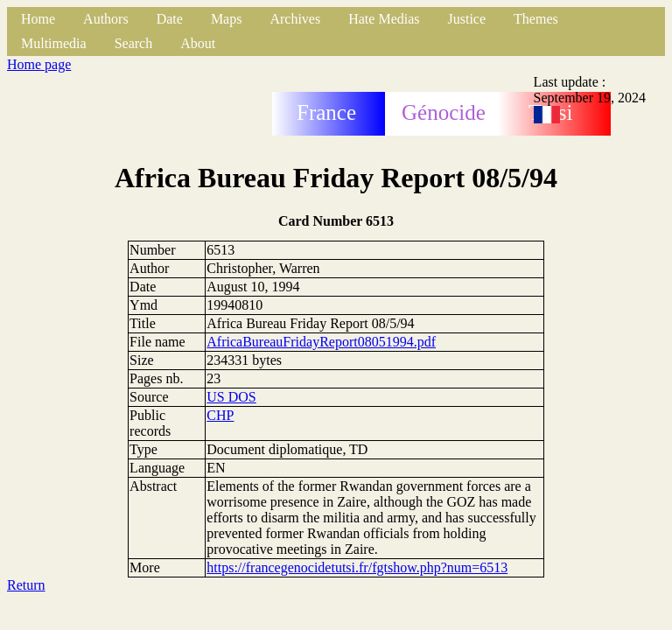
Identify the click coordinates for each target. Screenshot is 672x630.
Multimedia (54, 43)
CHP (220, 415)
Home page (39, 64)
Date (170, 19)
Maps (227, 19)
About (198, 43)
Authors (106, 19)
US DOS (231, 397)
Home (38, 19)
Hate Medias (384, 19)
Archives (295, 19)
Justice (467, 19)
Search (134, 43)
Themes (536, 19)
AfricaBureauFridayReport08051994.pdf (321, 342)
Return (26, 585)
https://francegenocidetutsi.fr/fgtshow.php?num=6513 (357, 567)
